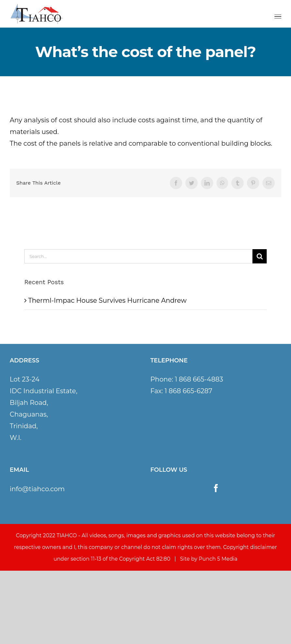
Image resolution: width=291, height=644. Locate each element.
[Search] (260, 256)
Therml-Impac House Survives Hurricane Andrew (107, 300)
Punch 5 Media (218, 559)
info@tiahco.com (37, 489)
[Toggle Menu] (278, 17)
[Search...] (138, 256)
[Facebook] (216, 488)
